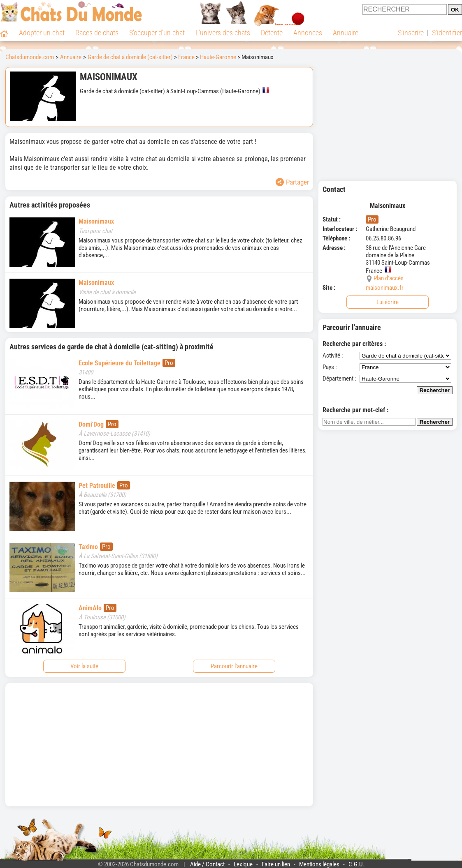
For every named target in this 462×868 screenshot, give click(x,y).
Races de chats (97, 33)
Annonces (308, 33)
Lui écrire (388, 302)
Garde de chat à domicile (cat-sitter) (130, 57)
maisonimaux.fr (385, 288)
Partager (292, 182)
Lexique (243, 864)
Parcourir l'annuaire (234, 666)
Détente (272, 33)
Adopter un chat (42, 33)
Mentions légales (319, 864)
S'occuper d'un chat (157, 33)
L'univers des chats (223, 33)
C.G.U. (356, 864)
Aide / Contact (207, 864)
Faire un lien (276, 864)
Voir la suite (84, 666)
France (186, 57)
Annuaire (346, 33)
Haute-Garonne (218, 57)
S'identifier (447, 33)
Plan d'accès (389, 278)
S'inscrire (411, 33)
